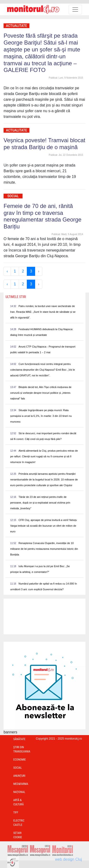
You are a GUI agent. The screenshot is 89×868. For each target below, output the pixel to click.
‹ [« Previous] (7, 271)
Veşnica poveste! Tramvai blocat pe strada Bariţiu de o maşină (44, 144)
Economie (20, 760)
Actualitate (16, 26)
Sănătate (19, 739)
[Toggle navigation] (75, 10)
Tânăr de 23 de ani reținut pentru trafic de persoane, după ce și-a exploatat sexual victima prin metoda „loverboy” (40, 503)
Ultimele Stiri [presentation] (16, 297)
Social (13, 196)
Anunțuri (19, 776)
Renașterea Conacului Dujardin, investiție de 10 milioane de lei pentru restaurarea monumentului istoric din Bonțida (44, 549)
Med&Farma (21, 784)
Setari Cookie (18, 835)
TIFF (16, 812)
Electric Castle (19, 823)
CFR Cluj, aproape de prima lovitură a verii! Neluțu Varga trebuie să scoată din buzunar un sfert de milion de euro (44, 526)
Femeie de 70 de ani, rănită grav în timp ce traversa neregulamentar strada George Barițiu (42, 216)
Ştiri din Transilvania (22, 749)
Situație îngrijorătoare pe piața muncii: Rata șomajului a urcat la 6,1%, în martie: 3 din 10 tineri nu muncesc (41, 416)
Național (19, 792)
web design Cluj (68, 859)
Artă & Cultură (19, 802)
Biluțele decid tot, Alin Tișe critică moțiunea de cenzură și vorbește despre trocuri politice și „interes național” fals (41, 393)
